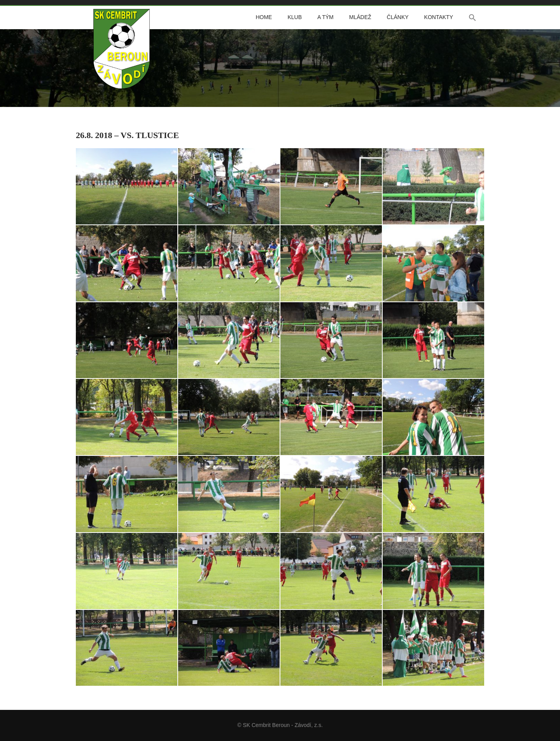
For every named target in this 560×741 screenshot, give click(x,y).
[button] (472, 18)
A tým (325, 17)
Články (398, 17)
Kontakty (439, 17)
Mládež (360, 17)
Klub (295, 17)
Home (264, 17)
